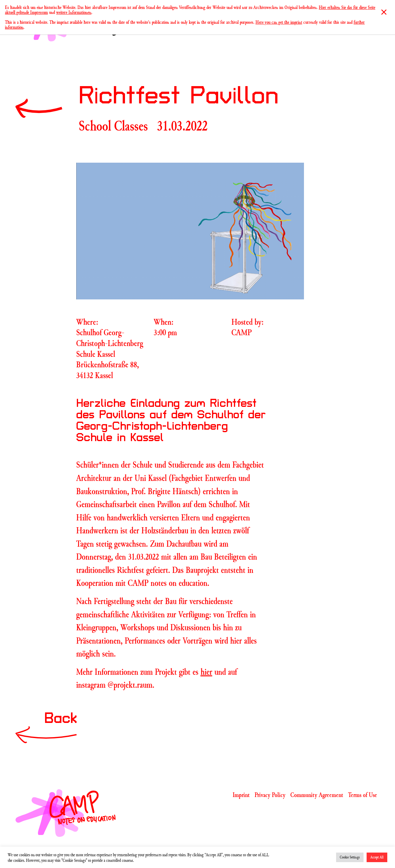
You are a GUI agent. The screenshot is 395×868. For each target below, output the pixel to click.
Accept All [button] (377, 857)
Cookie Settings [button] (350, 857)
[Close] (384, 12)
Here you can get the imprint (279, 22)
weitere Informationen (74, 12)
